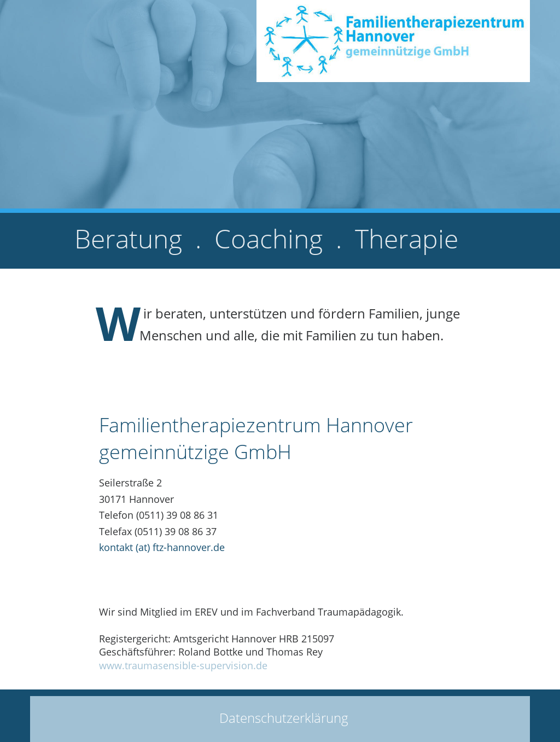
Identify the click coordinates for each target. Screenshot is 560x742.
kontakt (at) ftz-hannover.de (162, 547)
